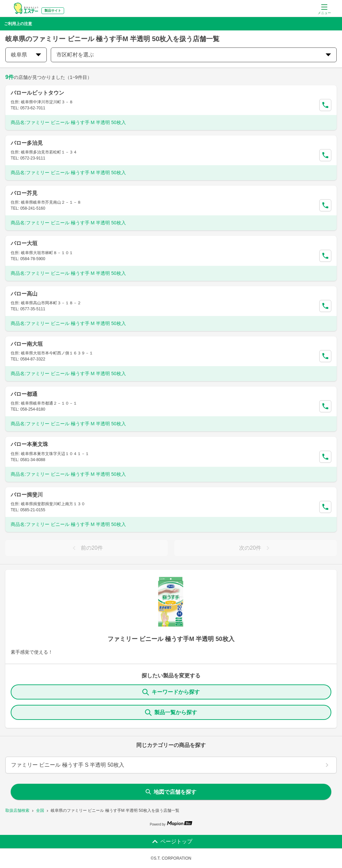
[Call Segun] (325, 105)
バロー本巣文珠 (29, 444)
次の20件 (255, 548)
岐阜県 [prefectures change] (26, 55)
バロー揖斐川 (27, 495)
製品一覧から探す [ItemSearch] (171, 713)
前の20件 (87, 548)
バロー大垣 (24, 243)
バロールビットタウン (37, 93)
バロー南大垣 (27, 344)
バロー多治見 (27, 143)
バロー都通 (24, 394)
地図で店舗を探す (171, 792)
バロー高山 (24, 294)
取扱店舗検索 (17, 810)
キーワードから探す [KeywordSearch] (171, 692)
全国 (40, 810)
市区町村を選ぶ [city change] (194, 55)
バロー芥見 (24, 193)
